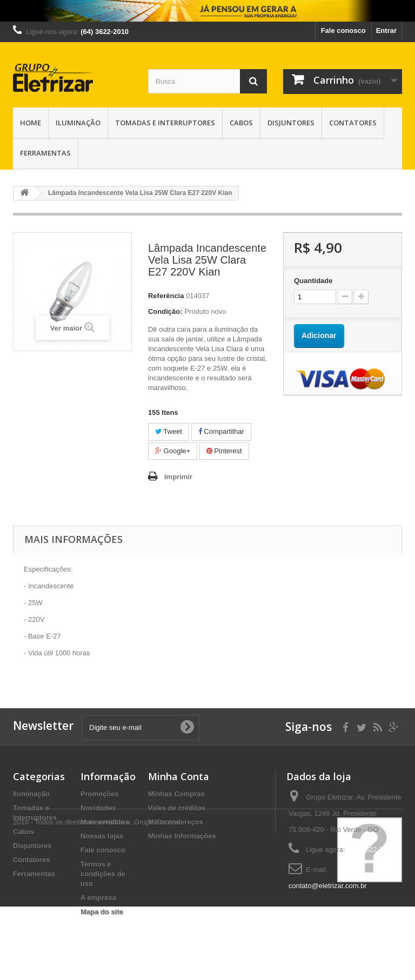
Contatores (353, 123)
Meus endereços (176, 822)
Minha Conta (179, 776)
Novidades (98, 808)
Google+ (173, 451)
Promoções (100, 794)
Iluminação (78, 123)
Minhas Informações (182, 836)
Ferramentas (45, 153)
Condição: (165, 311)
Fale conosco (343, 31)
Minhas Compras (176, 794)
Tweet (169, 431)
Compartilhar (221, 431)
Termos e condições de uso (103, 874)
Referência (166, 296)
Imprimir (178, 477)
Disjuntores (291, 123)
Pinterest (224, 451)
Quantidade (313, 281)
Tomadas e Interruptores (165, 123)
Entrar (386, 31)
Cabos (241, 123)
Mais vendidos (105, 822)
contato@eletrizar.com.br (328, 886)
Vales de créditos (177, 808)
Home (31, 123)
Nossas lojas (102, 836)
